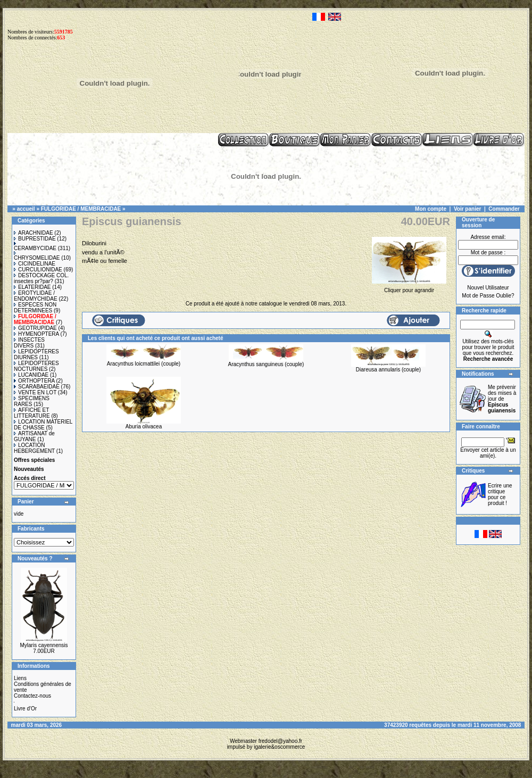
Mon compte (431, 209)
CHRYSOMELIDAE (37, 256)
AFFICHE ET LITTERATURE (32, 413)
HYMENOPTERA (36, 334)
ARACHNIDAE (34, 233)
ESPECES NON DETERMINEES (35, 308)
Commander (504, 209)
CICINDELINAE (35, 264)
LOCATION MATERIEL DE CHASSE (43, 425)
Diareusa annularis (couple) (388, 370)
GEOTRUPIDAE (35, 328)
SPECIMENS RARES (32, 401)
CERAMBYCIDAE (35, 246)
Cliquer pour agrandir (409, 287)
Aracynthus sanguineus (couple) (266, 364)
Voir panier (468, 209)
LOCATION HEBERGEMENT (34, 448)
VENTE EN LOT (35, 392)
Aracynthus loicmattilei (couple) (144, 364)
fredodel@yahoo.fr (280, 741)
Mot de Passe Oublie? (488, 296)
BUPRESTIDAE (35, 239)
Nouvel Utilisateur (488, 288)
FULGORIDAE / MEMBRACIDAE (81, 209)
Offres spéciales (34, 460)
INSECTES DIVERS (29, 343)
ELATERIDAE (32, 287)
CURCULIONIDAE (38, 270)
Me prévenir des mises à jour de (502, 399)
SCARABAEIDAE (37, 387)
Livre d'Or (25, 709)
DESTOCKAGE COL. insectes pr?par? (41, 278)
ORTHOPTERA (34, 381)
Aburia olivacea (144, 427)
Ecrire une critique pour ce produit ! (500, 494)
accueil (26, 209)
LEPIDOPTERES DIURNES (36, 354)
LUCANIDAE (31, 375)
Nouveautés (29, 469)
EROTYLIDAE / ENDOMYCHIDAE (36, 296)
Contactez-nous (32, 696)
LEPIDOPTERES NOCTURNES (36, 366)
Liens (20, 678)
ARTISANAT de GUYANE (34, 436)
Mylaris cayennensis (44, 645)
